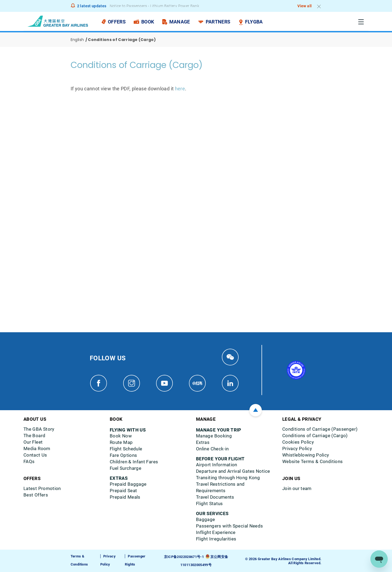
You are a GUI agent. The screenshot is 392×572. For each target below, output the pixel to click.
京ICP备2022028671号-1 (184, 557)
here (180, 89)
